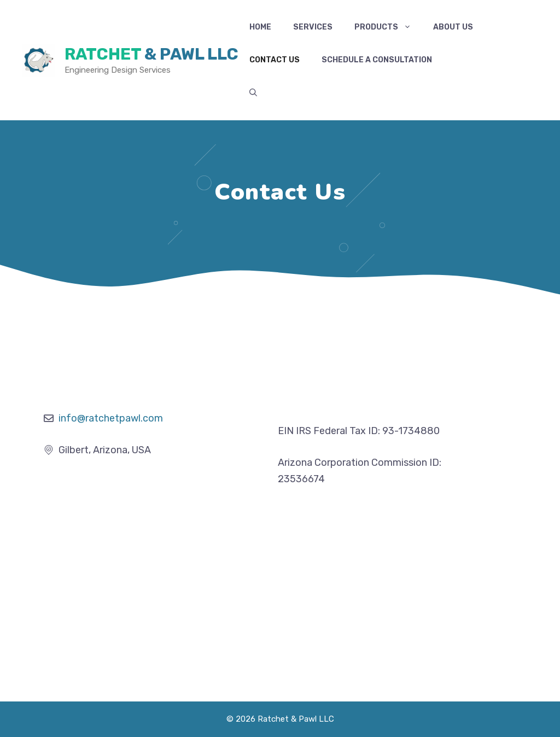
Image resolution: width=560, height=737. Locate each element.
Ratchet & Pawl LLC (151, 54)
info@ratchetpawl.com (111, 418)
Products (388, 27)
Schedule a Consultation (377, 60)
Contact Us (275, 60)
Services (313, 27)
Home (260, 27)
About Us (453, 27)
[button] (253, 93)
